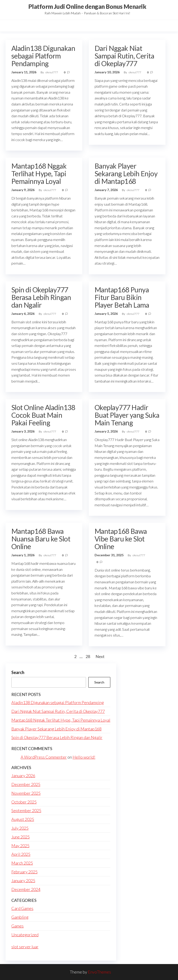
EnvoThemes (99, 972)
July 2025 (20, 828)
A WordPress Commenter (44, 757)
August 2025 (23, 819)
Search (18, 672)
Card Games (22, 908)
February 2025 (24, 872)
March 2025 (22, 863)
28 (88, 656)
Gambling (20, 917)
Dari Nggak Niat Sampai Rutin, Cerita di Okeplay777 (124, 56)
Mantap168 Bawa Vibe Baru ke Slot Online (121, 539)
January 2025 (23, 881)
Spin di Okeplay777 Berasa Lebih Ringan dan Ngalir (41, 297)
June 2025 (21, 837)
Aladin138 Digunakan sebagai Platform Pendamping (43, 56)
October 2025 (24, 802)
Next (100, 656)
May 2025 (20, 846)
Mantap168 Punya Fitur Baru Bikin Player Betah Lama (122, 297)
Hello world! (84, 757)
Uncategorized (25, 935)
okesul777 (52, 72)
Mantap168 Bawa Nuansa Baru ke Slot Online (41, 539)
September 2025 (26, 810)
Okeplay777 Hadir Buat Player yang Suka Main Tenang (127, 415)
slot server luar (25, 947)
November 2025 (26, 793)
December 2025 (26, 784)
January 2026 (23, 776)
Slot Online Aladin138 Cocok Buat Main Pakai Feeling (43, 415)
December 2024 (26, 889)
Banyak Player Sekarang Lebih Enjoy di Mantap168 (126, 173)
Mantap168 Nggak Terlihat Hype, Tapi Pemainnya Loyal (39, 173)
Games (17, 926)
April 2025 (21, 854)
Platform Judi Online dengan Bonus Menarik (87, 6)
